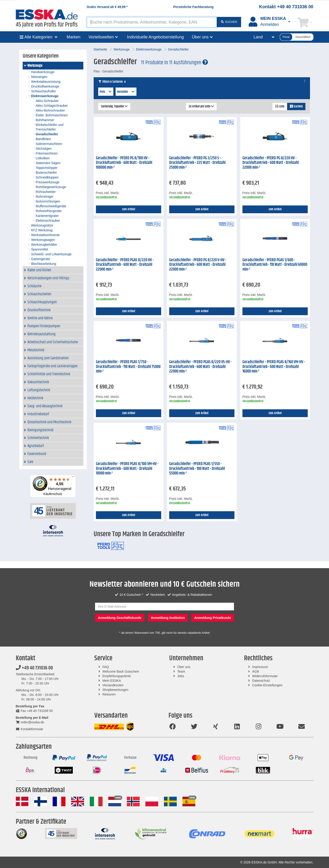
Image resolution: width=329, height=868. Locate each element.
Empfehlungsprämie (117, 676)
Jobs (181, 676)
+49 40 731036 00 (34, 668)
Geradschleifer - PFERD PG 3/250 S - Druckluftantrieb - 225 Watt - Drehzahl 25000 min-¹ (197, 163)
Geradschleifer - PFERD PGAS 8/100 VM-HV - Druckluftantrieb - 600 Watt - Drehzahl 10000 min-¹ (127, 469)
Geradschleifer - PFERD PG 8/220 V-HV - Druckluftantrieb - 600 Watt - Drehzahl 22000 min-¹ (198, 265)
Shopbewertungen (115, 690)
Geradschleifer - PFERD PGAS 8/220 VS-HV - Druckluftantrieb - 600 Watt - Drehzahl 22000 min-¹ (200, 367)
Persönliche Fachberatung (193, 7)
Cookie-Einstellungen (267, 685)
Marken (73, 37)
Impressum (260, 667)
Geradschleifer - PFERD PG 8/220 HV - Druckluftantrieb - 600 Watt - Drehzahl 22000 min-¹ (271, 163)
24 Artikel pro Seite (201, 107)
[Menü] (73, 478)
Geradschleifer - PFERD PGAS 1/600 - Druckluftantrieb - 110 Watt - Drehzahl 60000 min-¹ (275, 265)
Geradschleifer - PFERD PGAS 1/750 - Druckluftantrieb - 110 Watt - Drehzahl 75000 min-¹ (128, 367)
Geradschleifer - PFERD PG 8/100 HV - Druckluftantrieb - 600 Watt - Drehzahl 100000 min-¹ (124, 163)
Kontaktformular (30, 729)
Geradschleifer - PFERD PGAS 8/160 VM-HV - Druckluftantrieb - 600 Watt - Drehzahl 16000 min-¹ (274, 367)
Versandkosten (113, 685)
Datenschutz (261, 681)
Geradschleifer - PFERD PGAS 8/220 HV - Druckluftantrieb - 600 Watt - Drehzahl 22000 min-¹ (125, 265)
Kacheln (296, 107)
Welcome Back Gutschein (121, 671)
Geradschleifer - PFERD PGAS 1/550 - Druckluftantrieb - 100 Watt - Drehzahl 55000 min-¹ (197, 469)
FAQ (106, 667)
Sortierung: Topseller (114, 107)
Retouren (109, 694)
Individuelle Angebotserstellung (155, 37)
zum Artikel (129, 209)
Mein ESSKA (112, 681)
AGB (256, 671)
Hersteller (126, 92)
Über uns (184, 667)
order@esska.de (30, 722)
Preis (106, 92)
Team (181, 671)
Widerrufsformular (265, 676)
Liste (280, 107)
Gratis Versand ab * (107, 7)
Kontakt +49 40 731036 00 (286, 7)
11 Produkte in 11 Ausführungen (174, 63)
